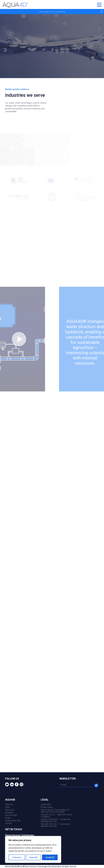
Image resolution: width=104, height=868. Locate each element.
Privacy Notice (47, 807)
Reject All (34, 857)
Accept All (50, 857)
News (8, 807)
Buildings (9, 813)
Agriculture (10, 810)
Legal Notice (46, 804)
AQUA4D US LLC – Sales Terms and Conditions (56, 816)
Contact (9, 823)
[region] (33, 849)
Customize (17, 857)
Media (8, 818)
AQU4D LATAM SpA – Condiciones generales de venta (56, 820)
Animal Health (11, 815)
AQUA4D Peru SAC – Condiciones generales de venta (55, 825)
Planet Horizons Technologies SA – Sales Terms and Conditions (56, 811)
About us (9, 804)
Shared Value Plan (13, 821)
